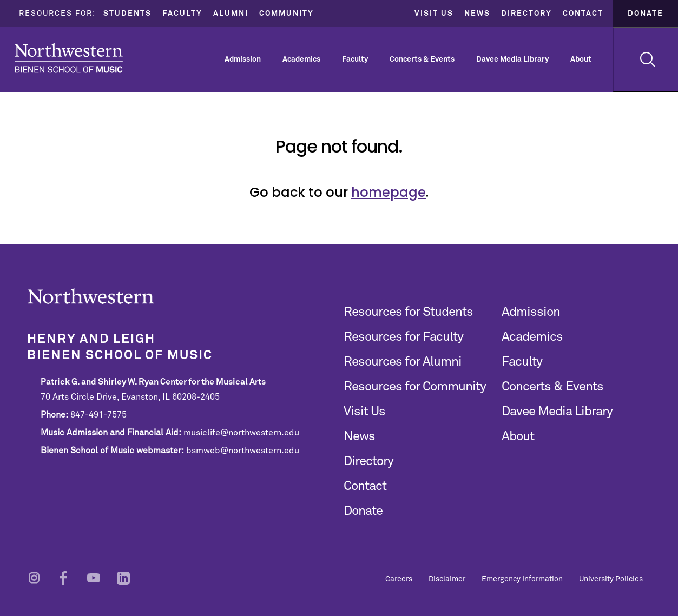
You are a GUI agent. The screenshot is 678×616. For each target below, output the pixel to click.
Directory (526, 14)
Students (127, 14)
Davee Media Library (512, 59)
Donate (646, 14)
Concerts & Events (422, 59)
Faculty (182, 14)
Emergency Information (522, 579)
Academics (301, 59)
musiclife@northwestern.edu (241, 433)
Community (287, 14)
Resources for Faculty (403, 337)
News (477, 14)
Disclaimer (447, 579)
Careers (399, 579)
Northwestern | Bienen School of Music (69, 58)
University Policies (611, 579)
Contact (583, 14)
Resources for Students (408, 312)
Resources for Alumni (403, 362)
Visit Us (434, 14)
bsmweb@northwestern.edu (243, 451)
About (581, 59)
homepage (389, 192)
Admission (243, 59)
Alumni (231, 14)
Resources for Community (415, 387)
